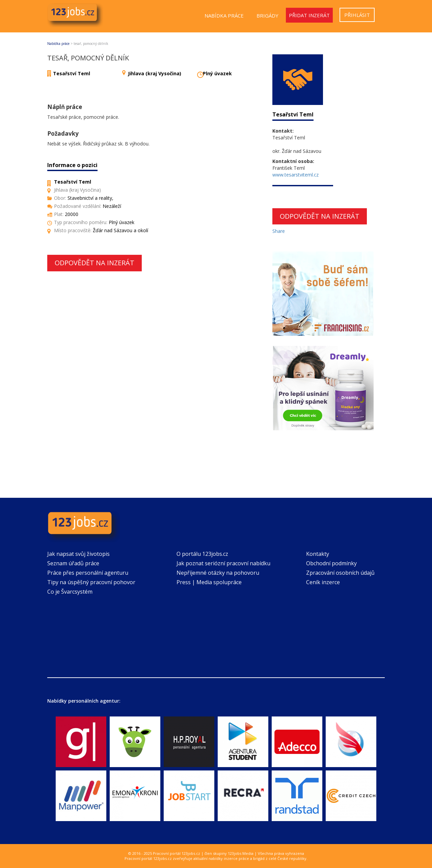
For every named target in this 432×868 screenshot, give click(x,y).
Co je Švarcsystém (70, 592)
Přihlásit (357, 15)
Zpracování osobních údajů (340, 573)
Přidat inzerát (309, 15)
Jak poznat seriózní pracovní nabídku (223, 563)
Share (279, 231)
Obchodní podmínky (331, 563)
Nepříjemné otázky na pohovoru (218, 573)
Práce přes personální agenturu (88, 573)
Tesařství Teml (72, 73)
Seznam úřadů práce (73, 563)
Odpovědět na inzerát (94, 263)
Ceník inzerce (323, 582)
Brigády (267, 16)
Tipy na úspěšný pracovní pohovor (91, 582)
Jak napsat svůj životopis (78, 554)
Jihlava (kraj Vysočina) (155, 73)
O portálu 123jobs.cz (202, 554)
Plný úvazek (217, 73)
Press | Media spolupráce (209, 582)
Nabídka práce (224, 16)
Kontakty (318, 554)
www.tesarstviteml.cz (295, 175)
